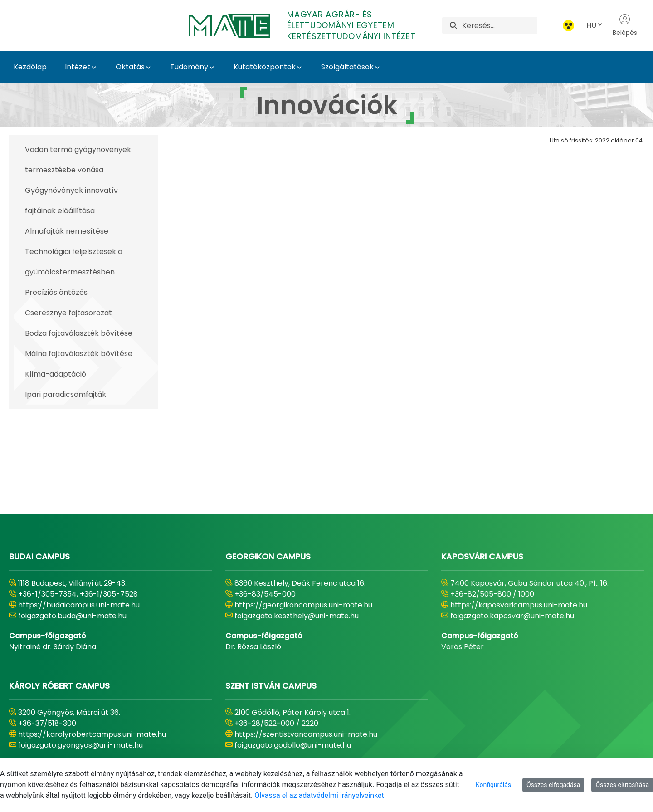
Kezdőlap (30, 67)
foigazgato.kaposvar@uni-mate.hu (512, 518)
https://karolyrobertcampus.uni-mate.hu (92, 637)
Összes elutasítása (622, 785)
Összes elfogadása (553, 785)
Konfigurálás (493, 785)
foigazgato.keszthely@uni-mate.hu (297, 518)
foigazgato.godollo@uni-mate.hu (293, 648)
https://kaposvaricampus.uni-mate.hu (519, 507)
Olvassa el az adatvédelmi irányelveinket (319, 795)
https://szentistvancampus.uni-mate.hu (306, 637)
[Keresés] (500, 25)
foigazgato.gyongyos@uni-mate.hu (80, 648)
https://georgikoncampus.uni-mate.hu (303, 507)
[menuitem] (231, 747)
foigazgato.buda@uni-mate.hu (72, 518)
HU (595, 25)
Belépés (625, 25)
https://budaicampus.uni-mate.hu (79, 507)
